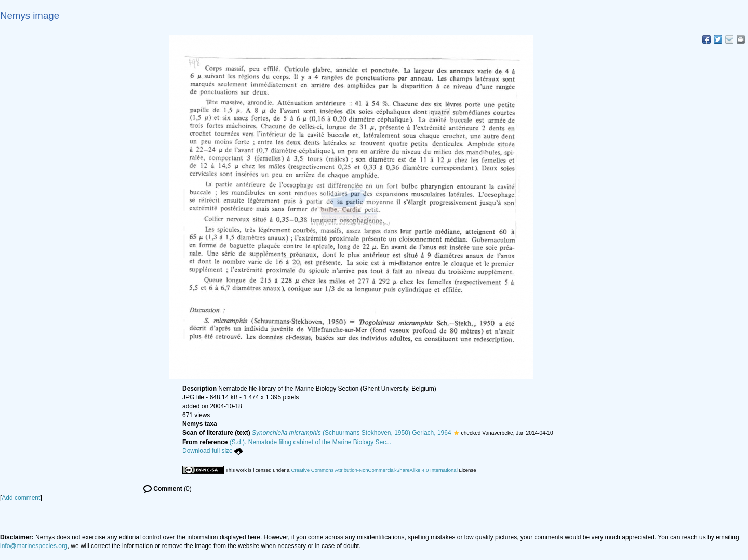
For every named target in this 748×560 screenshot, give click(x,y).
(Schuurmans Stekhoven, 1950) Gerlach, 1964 (352, 433)
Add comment (21, 498)
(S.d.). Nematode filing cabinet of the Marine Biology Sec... (311, 442)
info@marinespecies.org (34, 546)
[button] (456, 433)
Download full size (212, 451)
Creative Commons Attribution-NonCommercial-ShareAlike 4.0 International (374, 470)
